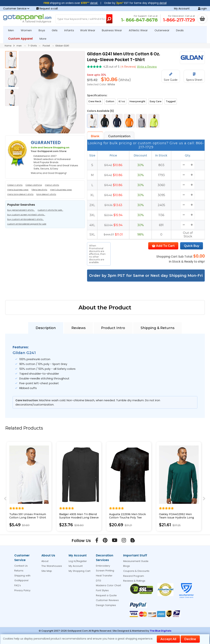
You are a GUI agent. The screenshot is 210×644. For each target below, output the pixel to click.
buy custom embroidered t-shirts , (25, 219)
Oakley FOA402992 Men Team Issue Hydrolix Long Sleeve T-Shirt (176, 518)
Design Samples (106, 605)
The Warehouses (52, 566)
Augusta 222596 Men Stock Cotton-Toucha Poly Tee (127, 516)
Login (202, 9)
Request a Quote (106, 595)
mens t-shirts (52, 185)
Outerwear (164, 30)
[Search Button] (109, 19)
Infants (70, 30)
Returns (19, 571)
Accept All (168, 639)
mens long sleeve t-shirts (20, 194)
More (45, 39)
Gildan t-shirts (15, 185)
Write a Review (147, 67)
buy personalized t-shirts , (21, 210)
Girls (56, 30)
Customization (119, 136)
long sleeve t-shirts (46, 194)
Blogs (127, 566)
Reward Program (134, 576)
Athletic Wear (140, 30)
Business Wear (113, 30)
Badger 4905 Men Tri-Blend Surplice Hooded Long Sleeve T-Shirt (79, 518)
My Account (182, 9)
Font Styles (102, 590)
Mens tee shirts (39, 190)
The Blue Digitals (160, 631)
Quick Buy (192, 246)
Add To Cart (163, 246)
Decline (190, 639)
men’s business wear (61, 190)
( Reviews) (128, 67)
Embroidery (103, 566)
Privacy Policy (22, 590)
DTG (99, 581)
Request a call (47, 9)
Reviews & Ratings (134, 581)
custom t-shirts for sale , (50, 210)
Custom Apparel (22, 39)
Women (28, 30)
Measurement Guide (136, 561)
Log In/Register (78, 561)
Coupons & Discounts (136, 571)
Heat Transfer (104, 576)
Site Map (47, 571)
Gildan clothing (34, 185)
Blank (95, 136)
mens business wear (18, 190)
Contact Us (21, 566)
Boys (43, 30)
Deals (180, 30)
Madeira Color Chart (108, 585)
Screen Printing (105, 571)
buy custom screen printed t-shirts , (26, 215)
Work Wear (89, 30)
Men (13, 30)
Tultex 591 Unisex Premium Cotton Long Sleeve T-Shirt (28, 516)
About (45, 561)
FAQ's (18, 585)
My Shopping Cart (79, 571)
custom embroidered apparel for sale (27, 224)
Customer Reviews (107, 600)
